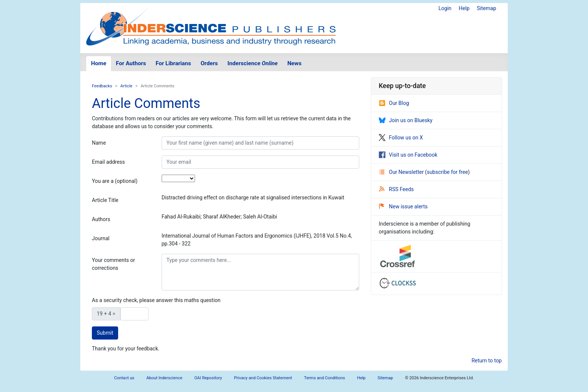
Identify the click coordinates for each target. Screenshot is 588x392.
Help (464, 8)
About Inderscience (164, 378)
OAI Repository (208, 378)
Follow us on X (401, 138)
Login (445, 8)
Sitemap (487, 8)
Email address (108, 162)
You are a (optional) (115, 181)
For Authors (131, 63)
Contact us (124, 378)
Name (99, 143)
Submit (105, 333)
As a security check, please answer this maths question (156, 300)
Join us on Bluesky (406, 120)
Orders (209, 63)
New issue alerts (403, 206)
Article (126, 86)
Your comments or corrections (113, 264)
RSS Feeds (396, 189)
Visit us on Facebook (408, 155)
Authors (101, 219)
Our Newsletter (402, 172)
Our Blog (394, 103)
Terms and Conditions (325, 378)
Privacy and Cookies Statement (263, 378)
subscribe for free (447, 172)
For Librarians (173, 63)
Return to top (487, 361)
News (294, 63)
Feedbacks (102, 86)
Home (99, 63)
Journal (101, 238)
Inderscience (253, 63)
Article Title (105, 200)
